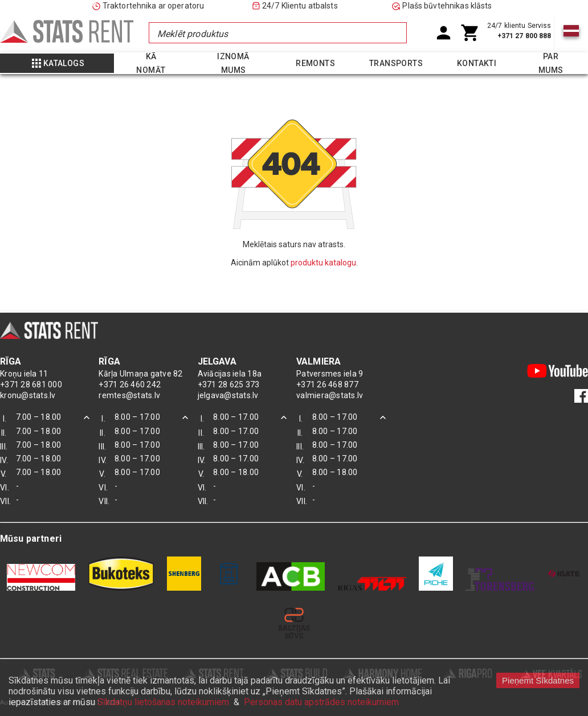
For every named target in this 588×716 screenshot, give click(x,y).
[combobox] (277, 33)
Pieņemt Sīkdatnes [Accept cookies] (538, 680)
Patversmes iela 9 (330, 374)
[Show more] (57, 63)
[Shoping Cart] (470, 33)
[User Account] (444, 33)
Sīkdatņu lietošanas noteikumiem (163, 702)
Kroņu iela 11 (24, 374)
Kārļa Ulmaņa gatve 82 (140, 374)
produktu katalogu (323, 263)
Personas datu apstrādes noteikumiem (321, 702)
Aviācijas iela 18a (230, 374)
